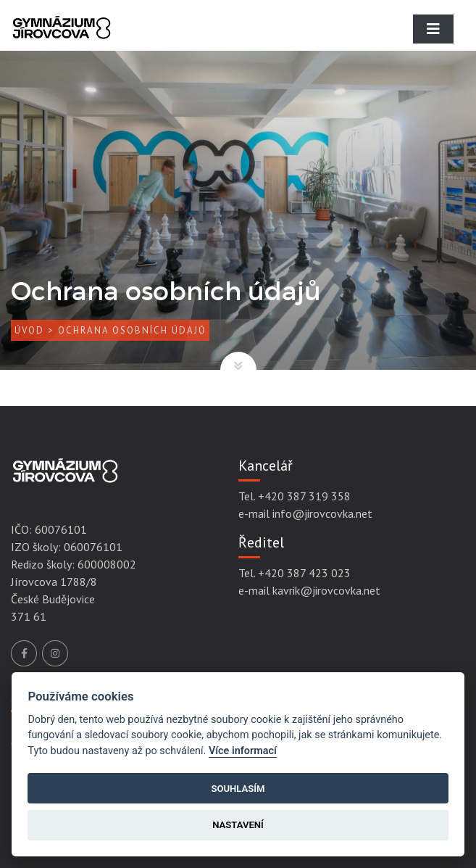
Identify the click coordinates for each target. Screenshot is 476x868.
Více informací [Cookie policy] (243, 751)
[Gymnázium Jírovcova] (62, 40)
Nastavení (238, 825)
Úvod (29, 330)
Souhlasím (238, 789)
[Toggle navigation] (433, 29)
